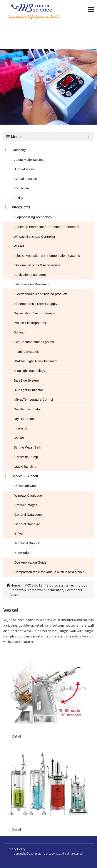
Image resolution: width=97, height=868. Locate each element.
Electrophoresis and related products (41, 294)
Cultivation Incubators (30, 275)
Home (13, 585)
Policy (19, 198)
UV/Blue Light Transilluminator (36, 361)
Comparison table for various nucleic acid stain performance (54, 572)
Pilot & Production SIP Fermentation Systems (47, 256)
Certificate (22, 188)
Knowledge (22, 553)
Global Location (26, 179)
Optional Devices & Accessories (37, 265)
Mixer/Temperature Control (34, 399)
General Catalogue (28, 514)
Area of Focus (24, 169)
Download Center (27, 486)
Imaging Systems (26, 352)
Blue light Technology (30, 371)
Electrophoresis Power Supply (35, 304)
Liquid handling (25, 466)
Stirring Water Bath (27, 447)
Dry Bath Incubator (27, 409)
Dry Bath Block (24, 419)
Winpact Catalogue (28, 495)
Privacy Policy (16, 849)
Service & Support (25, 476)
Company (19, 150)
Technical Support (27, 543)
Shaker (19, 438)
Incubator (21, 428)
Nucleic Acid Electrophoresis (34, 313)
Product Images (26, 505)
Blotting (19, 332)
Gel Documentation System (34, 342)
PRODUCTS (21, 207)
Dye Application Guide (30, 562)
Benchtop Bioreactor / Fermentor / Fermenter (47, 227)
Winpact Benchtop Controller (34, 237)
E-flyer (19, 534)
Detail (17, 736)
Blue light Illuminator (28, 390)
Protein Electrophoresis (31, 323)
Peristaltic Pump (26, 457)
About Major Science (29, 160)
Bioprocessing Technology (33, 217)
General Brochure (27, 524)
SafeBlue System (26, 380)
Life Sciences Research (32, 284)
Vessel (19, 246)
